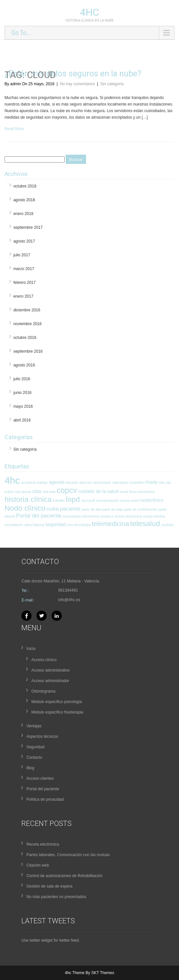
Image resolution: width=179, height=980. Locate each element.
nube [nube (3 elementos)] (53, 509)
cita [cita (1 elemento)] (161, 482)
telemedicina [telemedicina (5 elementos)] (110, 524)
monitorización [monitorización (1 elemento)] (108, 500)
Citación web (38, 865)
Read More (14, 129)
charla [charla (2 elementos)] (151, 482)
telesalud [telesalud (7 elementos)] (145, 523)
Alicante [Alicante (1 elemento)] (72, 482)
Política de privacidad (45, 799)
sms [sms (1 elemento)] (70, 525)
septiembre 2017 (28, 227)
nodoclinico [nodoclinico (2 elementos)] (152, 500)
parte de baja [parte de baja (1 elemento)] (112, 509)
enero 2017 (23, 296)
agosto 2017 (24, 241)
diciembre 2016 (27, 310)
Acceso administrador (50, 681)
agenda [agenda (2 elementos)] (57, 482)
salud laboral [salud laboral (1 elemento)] (34, 525)
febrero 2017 (25, 283)
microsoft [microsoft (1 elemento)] (88, 500)
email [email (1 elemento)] (124, 492)
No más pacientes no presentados (56, 897)
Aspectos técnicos (42, 736)
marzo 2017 (24, 269)
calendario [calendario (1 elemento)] (120, 482)
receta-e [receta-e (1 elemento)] (107, 516)
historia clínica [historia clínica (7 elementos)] (28, 499)
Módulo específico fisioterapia (57, 712)
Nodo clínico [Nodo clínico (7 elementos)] (25, 508)
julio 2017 (22, 255)
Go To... (22, 33)
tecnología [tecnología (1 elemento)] (83, 525)
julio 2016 (22, 379)
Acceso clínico (44, 660)
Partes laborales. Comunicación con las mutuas (68, 855)
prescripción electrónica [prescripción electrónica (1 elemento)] (81, 516)
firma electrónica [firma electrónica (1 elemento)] (142, 492)
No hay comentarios (77, 84)
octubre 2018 (25, 186)
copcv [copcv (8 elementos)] (67, 490)
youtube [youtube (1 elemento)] (168, 525)
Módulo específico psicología (56, 702)
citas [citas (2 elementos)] (37, 491)
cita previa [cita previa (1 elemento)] (23, 492)
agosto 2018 (24, 200)
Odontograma (43, 691)
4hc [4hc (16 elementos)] (12, 480)
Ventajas (34, 726)
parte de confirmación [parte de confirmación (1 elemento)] (141, 509)
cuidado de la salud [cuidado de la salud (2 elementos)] (98, 491)
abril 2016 (22, 420)
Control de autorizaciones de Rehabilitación (64, 876)
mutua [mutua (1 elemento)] (125, 500)
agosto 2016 (24, 365)
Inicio (31, 649)
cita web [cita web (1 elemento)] (49, 492)
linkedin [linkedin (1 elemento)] (59, 500)
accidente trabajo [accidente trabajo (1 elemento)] (34, 482)
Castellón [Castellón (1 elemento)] (136, 482)
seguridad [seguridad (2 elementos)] (56, 524)
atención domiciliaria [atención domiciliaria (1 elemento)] (95, 482)
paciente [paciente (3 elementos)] (70, 509)
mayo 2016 (23, 406)
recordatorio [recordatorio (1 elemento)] (14, 525)
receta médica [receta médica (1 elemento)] (154, 516)
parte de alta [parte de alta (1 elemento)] (91, 509)
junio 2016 (22, 393)
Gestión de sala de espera (49, 886)
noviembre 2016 (28, 324)
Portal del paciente (43, 789)
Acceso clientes (40, 778)
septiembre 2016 (28, 351)
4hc (90, 12)
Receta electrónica (43, 844)
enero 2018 (23, 214)
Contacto (34, 757)
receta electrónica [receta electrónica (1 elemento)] (128, 516)
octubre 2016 (25, 338)
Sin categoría (112, 84)
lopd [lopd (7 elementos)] (73, 499)
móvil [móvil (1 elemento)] (135, 500)
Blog (30, 768)
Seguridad (35, 747)
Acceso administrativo (50, 670)
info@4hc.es (69, 600)
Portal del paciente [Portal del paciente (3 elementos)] (39, 516)
